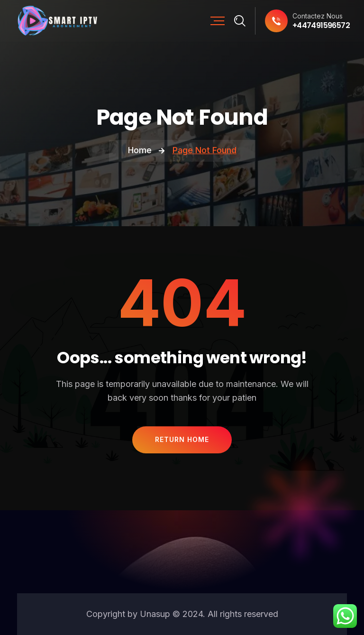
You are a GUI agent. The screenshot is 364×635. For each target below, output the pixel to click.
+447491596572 (321, 25)
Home (140, 150)
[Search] (240, 21)
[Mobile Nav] (218, 21)
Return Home (182, 439)
